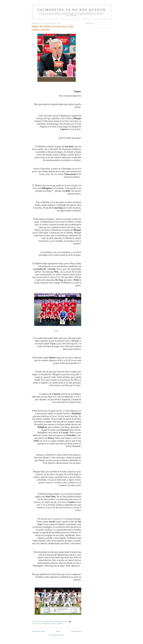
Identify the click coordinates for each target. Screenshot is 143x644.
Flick (57, 331)
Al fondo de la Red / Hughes (52, 624)
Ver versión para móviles (57, 635)
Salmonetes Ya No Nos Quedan (72, 10)
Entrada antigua (76, 631)
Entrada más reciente (39, 631)
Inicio (58, 631)
